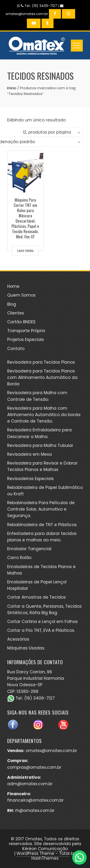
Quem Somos (21, 295)
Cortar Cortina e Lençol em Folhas (42, 622)
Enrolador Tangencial (29, 549)
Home (13, 286)
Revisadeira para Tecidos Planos (41, 362)
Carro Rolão (19, 558)
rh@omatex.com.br (35, 810)
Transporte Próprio (26, 331)
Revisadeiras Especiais (30, 479)
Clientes (16, 313)
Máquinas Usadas (26, 648)
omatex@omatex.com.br (51, 751)
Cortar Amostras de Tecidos (36, 597)
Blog (12, 304)
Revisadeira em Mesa (30, 454)
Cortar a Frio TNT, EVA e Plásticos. (41, 630)
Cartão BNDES (21, 322)
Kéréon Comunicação (45, 849)
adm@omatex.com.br (30, 784)
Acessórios (18, 639)
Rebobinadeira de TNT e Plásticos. (42, 525)
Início (12, 88)
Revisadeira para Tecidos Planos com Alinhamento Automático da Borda (42, 377)
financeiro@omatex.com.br (35, 800)
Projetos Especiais (26, 340)
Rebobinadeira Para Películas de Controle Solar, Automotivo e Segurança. (41, 509)
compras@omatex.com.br (34, 767)
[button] (79, 858)
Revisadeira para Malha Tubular (40, 445)
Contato (16, 349)
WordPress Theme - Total (43, 853)
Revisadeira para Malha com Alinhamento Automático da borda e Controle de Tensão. (44, 415)
